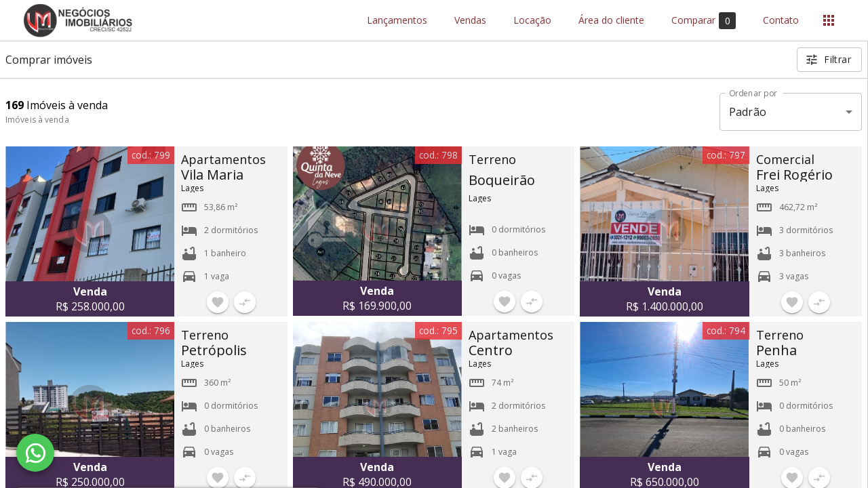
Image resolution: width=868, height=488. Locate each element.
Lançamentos (397, 21)
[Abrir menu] (829, 20)
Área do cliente (611, 21)
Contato (781, 21)
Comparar (704, 21)
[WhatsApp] (35, 453)
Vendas (470, 21)
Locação (532, 21)
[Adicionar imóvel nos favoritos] (218, 302)
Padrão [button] (748, 112)
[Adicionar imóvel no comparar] (245, 302)
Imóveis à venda (37, 120)
